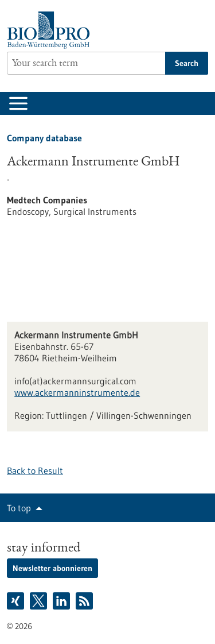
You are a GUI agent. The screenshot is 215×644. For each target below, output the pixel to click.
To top (19, 508)
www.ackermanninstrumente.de (77, 392)
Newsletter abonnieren (52, 568)
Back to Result (35, 471)
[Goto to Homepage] (51, 30)
